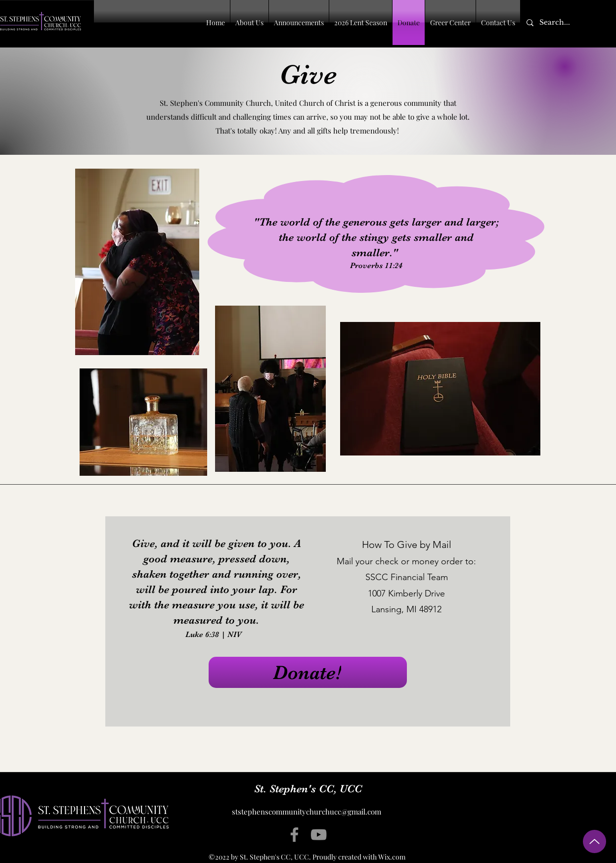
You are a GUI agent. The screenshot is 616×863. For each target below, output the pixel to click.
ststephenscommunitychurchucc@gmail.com (307, 812)
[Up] (594, 841)
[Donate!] (308, 672)
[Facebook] (294, 835)
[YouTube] (319, 835)
